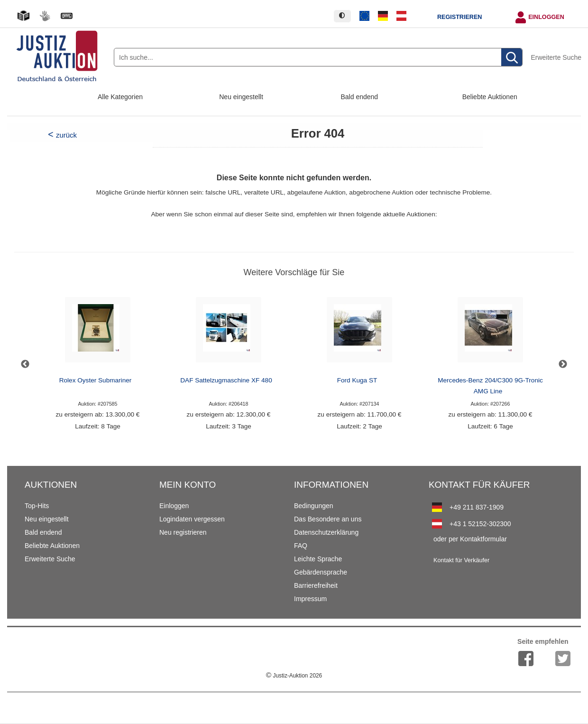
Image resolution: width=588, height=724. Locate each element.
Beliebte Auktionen (490, 97)
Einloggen (546, 17)
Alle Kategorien (120, 97)
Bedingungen (314, 506)
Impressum (310, 599)
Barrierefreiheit (316, 585)
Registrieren (459, 17)
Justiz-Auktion (294, 676)
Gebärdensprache (321, 572)
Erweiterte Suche (556, 57)
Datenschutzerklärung (326, 532)
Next (563, 364)
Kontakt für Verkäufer (461, 560)
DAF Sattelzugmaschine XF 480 (226, 380)
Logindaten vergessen (192, 519)
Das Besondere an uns (328, 519)
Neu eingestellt (241, 97)
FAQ (301, 546)
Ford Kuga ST (357, 380)
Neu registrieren (183, 532)
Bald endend (360, 97)
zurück (66, 135)
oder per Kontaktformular (470, 539)
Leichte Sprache (318, 559)
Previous (25, 364)
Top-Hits (37, 506)
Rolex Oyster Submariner (96, 380)
